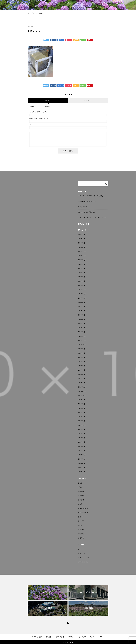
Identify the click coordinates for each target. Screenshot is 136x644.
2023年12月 (82, 336)
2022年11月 (82, 391)
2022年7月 (81, 404)
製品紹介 (81, 525)
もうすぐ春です (83, 207)
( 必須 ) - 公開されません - (39, 118)
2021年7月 (81, 438)
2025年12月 (82, 251)
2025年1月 (81, 285)
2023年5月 (81, 366)
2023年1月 (81, 383)
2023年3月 (81, 374)
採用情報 (81, 491)
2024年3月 (81, 323)
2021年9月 (81, 429)
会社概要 (49, 637)
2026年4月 (81, 235)
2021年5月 (81, 442)
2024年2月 (81, 328)
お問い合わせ (60, 637)
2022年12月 (82, 387)
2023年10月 (82, 345)
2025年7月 (81, 268)
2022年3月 (81, 417)
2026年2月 (81, 243)
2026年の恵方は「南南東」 (87, 212)
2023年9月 (81, 349)
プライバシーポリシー (97, 637)
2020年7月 (81, 472)
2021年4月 (81, 446)
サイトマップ (82, 637)
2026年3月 (81, 239)
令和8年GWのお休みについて (88, 201)
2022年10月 (82, 395)
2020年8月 (81, 467)
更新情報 (81, 500)
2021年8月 (81, 434)
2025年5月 (81, 273)
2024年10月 (82, 298)
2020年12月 (82, 455)
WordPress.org (83, 562)
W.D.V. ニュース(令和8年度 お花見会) (90, 196)
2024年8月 (81, 302)
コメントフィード (84, 558)
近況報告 (81, 534)
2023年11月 (82, 340)
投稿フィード (82, 553)
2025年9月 (81, 264)
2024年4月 (81, 319)
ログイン (81, 549)
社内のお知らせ (83, 508)
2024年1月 (81, 332)
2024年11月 (82, 294)
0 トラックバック (88, 101)
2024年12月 (82, 290)
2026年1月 (81, 247)
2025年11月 (82, 256)
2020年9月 (81, 463)
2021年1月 (81, 451)
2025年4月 (81, 277)
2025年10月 (82, 260)
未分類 (80, 504)
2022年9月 (81, 400)
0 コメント (48, 101)
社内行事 (81, 517)
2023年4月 (81, 370)
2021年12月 (82, 425)
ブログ (80, 487)
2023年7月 (81, 357)
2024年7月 (81, 307)
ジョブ (80, 483)
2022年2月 (81, 421)
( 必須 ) (38, 112)
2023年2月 (81, 379)
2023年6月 (81, 362)
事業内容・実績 (37, 637)
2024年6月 (81, 311)
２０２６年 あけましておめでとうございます (93, 218)
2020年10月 (82, 459)
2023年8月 (81, 353)
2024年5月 (81, 315)
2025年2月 (81, 281)
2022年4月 (81, 412)
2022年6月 (81, 408)
